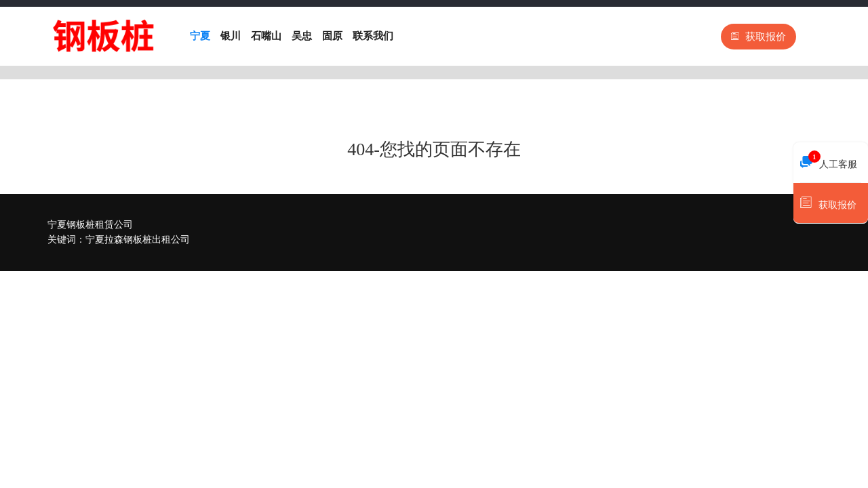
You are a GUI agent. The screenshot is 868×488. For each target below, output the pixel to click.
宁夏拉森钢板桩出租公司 (138, 240)
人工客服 (829, 161)
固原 (332, 36)
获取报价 (758, 37)
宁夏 (200, 36)
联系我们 (373, 36)
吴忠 (302, 36)
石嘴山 (266, 36)
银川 (231, 36)
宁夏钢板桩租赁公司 (90, 225)
